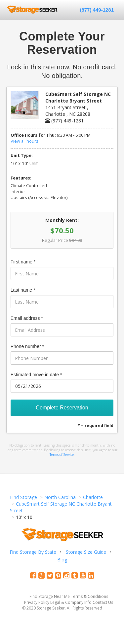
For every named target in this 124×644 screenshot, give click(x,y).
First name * (23, 262)
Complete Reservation (62, 408)
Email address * (27, 318)
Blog (62, 560)
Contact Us (103, 602)
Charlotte (93, 497)
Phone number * (27, 346)
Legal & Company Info (71, 602)
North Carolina (60, 497)
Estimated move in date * (36, 375)
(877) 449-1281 (97, 10)
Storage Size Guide (86, 552)
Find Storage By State (33, 552)
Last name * (23, 290)
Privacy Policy (37, 602)
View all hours (24, 141)
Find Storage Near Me (50, 596)
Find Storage (23, 497)
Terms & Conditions (89, 596)
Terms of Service (62, 455)
